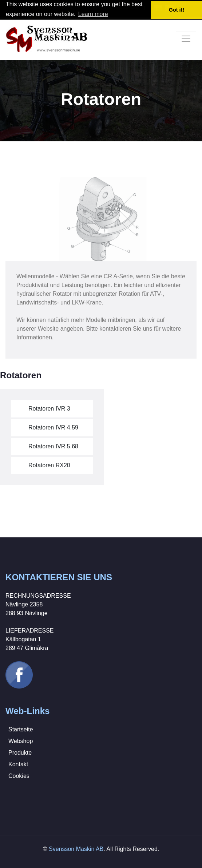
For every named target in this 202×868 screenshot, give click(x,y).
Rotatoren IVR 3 (49, 409)
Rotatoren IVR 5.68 (53, 446)
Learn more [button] (93, 14)
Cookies (19, 776)
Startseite (21, 729)
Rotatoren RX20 (49, 465)
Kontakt (18, 764)
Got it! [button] (177, 10)
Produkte (20, 753)
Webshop (21, 741)
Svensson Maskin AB (76, 849)
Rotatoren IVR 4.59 (53, 427)
